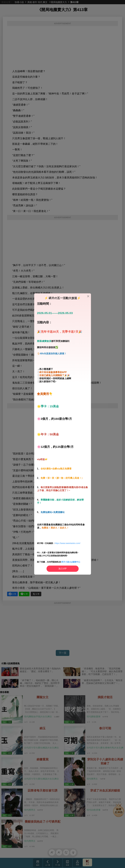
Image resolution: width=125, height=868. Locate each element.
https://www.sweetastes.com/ (68, 543)
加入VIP (63, 569)
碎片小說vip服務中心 (71, 562)
